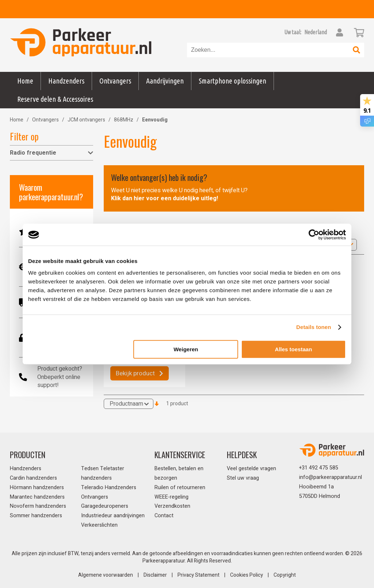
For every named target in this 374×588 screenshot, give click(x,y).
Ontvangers (45, 120)
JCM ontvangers (86, 120)
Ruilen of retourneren (180, 488)
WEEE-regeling (171, 497)
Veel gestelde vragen (251, 469)
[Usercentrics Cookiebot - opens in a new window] (314, 235)
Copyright (285, 575)
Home (25, 81)
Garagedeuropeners (105, 506)
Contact (164, 516)
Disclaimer (155, 575)
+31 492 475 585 (319, 468)
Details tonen (314, 327)
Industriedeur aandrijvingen (113, 516)
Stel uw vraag (243, 478)
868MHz (124, 120)
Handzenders (26, 469)
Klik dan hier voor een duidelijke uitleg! (165, 198)
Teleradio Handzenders (109, 488)
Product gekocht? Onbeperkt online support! (60, 377)
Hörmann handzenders (37, 488)
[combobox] (268, 50)
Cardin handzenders (33, 478)
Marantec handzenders (37, 497)
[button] (316, 32)
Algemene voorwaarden (106, 575)
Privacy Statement (199, 575)
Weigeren (186, 349)
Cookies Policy (247, 575)
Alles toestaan (294, 349)
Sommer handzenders (36, 516)
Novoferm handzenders (38, 506)
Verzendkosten (172, 506)
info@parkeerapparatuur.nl (331, 477)
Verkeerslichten (99, 525)
